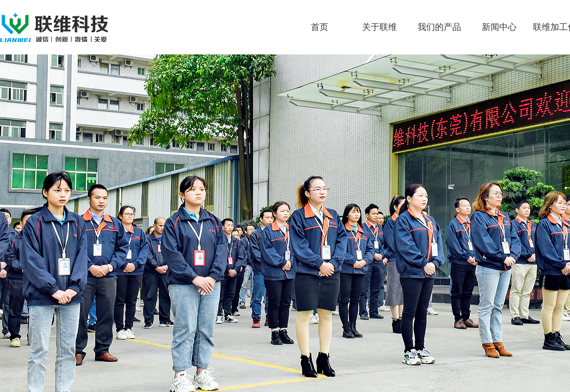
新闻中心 (499, 27)
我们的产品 (439, 27)
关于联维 (379, 27)
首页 (320, 27)
